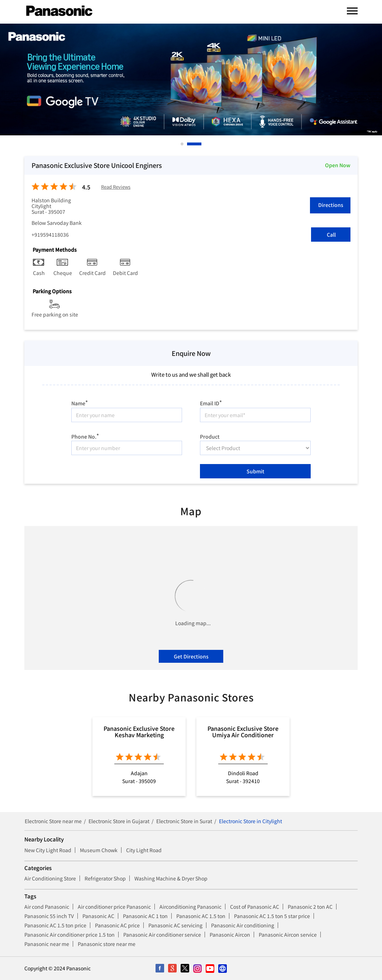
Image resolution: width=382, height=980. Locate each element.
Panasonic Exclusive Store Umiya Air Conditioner (243, 732)
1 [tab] (182, 144)
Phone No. (85, 436)
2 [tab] (189, 144)
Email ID (211, 402)
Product (210, 436)
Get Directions (191, 656)
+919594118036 (50, 235)
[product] (255, 448)
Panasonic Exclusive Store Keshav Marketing (139, 732)
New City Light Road (48, 850)
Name (80, 402)
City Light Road (144, 850)
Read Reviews (116, 187)
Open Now (338, 165)
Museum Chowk (99, 850)
